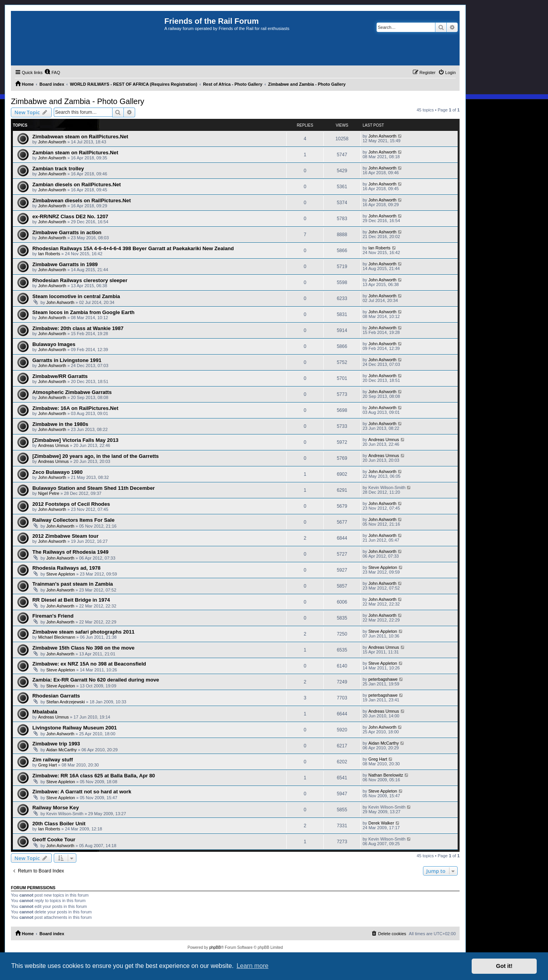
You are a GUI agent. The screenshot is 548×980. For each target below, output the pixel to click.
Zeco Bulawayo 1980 (57, 472)
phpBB (215, 947)
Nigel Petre (49, 493)
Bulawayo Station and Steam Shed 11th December (93, 488)
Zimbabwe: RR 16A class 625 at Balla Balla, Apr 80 (94, 776)
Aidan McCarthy (62, 750)
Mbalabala (45, 712)
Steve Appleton (61, 574)
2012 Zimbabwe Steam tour (65, 536)
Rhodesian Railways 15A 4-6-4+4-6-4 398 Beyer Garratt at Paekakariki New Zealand (133, 248)
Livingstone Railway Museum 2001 (75, 728)
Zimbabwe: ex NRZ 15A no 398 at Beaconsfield (89, 664)
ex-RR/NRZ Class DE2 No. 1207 (70, 216)
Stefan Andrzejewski (66, 702)
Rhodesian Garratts (56, 696)
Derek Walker (381, 823)
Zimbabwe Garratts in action (67, 232)
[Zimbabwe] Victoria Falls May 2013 (75, 440)
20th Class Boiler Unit (59, 824)
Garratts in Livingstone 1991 (67, 360)
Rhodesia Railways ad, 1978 (66, 568)
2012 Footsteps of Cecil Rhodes (71, 504)
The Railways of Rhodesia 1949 (70, 552)
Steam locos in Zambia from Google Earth (83, 312)
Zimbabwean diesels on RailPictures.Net (82, 200)
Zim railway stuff (53, 760)
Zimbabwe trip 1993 (56, 744)
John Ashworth (52, 142)
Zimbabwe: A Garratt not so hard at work (82, 792)
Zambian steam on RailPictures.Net (75, 153)
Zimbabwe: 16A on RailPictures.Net (75, 408)
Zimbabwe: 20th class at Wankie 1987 (78, 328)
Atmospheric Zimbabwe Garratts (72, 392)
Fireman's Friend (53, 616)
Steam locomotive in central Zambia (76, 296)
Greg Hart (48, 765)
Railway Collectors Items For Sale (73, 520)
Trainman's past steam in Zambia (73, 584)
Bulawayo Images (54, 344)
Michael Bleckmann (57, 637)
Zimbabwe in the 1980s (60, 424)
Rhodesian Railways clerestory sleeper (80, 280)
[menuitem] (52, 72)
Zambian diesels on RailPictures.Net (77, 185)
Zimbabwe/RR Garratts (60, 376)
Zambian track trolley (58, 169)
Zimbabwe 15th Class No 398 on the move (83, 648)
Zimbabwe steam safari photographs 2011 (83, 632)
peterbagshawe (383, 679)
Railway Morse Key (56, 808)
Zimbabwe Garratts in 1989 (65, 264)
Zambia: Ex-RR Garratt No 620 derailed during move (96, 680)
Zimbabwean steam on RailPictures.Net (80, 137)
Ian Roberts (49, 254)
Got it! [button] (504, 966)
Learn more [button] (252, 966)
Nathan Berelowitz (386, 775)
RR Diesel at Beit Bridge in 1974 (71, 600)
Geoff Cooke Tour (54, 840)
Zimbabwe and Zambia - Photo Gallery (78, 101)
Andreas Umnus (54, 445)
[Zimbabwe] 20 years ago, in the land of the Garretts (96, 456)
